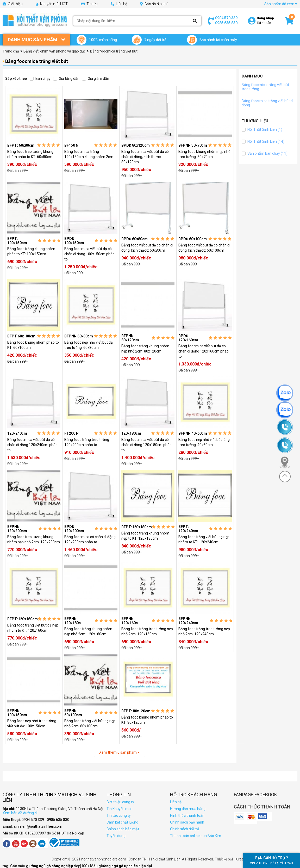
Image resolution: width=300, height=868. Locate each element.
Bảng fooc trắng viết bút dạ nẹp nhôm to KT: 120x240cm (204, 539)
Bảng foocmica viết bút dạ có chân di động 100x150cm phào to (89, 254)
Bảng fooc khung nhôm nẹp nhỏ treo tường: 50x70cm (204, 154)
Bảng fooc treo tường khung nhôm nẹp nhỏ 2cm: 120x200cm (34, 539)
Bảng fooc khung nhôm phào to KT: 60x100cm (33, 345)
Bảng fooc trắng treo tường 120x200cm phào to (87, 442)
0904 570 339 (226, 18)
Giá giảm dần (96, 79)
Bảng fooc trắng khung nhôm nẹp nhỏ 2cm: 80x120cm (145, 349)
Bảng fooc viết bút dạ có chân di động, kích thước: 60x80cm (147, 248)
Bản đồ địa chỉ (154, 4)
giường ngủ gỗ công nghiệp (50, 866)
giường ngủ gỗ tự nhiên (118, 866)
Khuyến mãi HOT (52, 4)
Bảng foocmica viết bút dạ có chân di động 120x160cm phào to (204, 351)
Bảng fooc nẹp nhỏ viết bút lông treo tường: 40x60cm (204, 442)
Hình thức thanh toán (187, 815)
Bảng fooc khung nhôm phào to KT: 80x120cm (147, 720)
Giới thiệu (13, 4)
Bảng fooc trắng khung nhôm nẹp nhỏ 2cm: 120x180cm (88, 631)
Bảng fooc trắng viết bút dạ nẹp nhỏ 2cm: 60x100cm (90, 723)
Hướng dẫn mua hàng (188, 809)
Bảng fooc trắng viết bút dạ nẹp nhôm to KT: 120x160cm (33, 628)
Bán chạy (40, 79)
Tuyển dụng (116, 836)
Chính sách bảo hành (187, 822)
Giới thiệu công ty (120, 802)
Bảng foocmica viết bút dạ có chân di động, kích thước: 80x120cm (145, 157)
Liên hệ (119, 4)
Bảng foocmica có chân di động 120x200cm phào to (90, 539)
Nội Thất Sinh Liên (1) (262, 129)
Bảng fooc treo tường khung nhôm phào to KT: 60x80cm (30, 154)
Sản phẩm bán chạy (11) (265, 153)
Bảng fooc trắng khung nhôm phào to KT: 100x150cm (31, 251)
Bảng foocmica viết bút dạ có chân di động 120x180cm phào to (146, 445)
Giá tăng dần (66, 79)
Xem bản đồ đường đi (20, 813)
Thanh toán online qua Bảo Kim (196, 836)
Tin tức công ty (119, 815)
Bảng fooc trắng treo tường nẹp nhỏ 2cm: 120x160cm (147, 631)
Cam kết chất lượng (122, 822)
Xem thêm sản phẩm (120, 752)
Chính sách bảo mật (123, 829)
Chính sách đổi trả (185, 829)
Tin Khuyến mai (119, 809)
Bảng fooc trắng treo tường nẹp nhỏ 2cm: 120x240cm (204, 631)
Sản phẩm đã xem (281, 4)
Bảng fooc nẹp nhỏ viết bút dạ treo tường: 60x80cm (89, 345)
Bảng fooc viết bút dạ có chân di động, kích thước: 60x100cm (204, 248)
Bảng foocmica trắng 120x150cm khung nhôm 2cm (89, 154)
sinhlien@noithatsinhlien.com (38, 826)
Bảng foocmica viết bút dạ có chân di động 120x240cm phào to (32, 445)
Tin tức (89, 4)
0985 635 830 (226, 23)
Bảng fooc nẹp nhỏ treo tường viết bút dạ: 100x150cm (32, 723)
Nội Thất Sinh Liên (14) (263, 141)
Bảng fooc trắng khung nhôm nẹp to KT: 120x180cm (145, 536)
